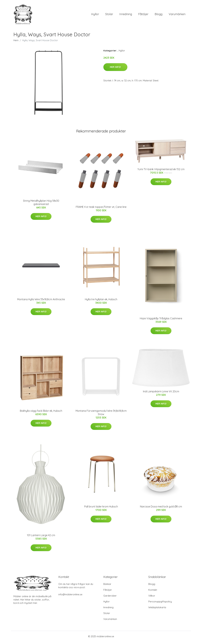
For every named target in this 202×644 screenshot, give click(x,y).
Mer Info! (115, 69)
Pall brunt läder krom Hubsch (101, 509)
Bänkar (107, 586)
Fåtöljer (143, 15)
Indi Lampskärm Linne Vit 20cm (161, 394)
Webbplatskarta (157, 610)
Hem (16, 42)
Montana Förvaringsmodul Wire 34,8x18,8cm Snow (101, 415)
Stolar (109, 15)
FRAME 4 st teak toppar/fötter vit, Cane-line (101, 209)
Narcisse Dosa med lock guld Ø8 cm (161, 509)
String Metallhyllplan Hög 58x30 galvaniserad (41, 205)
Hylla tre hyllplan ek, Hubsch (101, 302)
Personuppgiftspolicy (160, 604)
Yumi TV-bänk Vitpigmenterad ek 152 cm (161, 171)
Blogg (159, 15)
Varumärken (177, 15)
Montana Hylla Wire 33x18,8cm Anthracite (41, 302)
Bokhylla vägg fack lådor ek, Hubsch (41, 413)
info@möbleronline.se (70, 597)
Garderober (110, 598)
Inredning (126, 15)
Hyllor (95, 15)
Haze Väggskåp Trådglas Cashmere (161, 321)
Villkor (152, 598)
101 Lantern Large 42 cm (41, 537)
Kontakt (153, 592)
